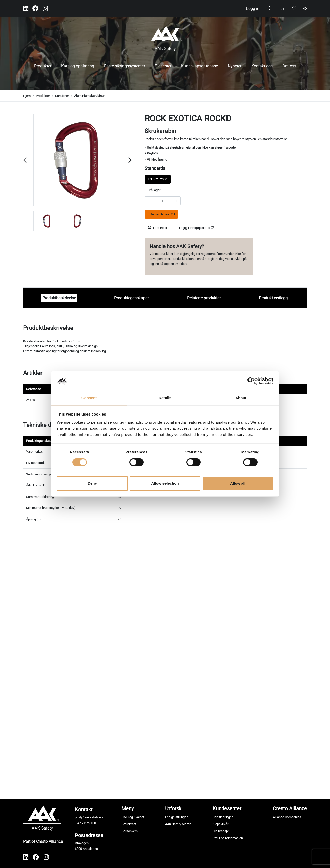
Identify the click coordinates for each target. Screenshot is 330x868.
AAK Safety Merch (178, 824)
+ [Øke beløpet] (176, 201)
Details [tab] (165, 398)
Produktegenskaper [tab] (131, 298)
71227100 (89, 823)
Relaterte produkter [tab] (204, 298)
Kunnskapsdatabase (200, 66)
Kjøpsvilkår (220, 824)
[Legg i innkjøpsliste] (197, 228)
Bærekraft (129, 824)
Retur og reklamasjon (228, 838)
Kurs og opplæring (78, 66)
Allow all (238, 483)
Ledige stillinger (176, 817)
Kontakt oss (262, 66)
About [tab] (241, 398)
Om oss (289, 66)
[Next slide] (130, 160)
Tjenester (163, 66)
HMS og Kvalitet (133, 817)
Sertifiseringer (223, 817)
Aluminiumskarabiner (89, 96)
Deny (92, 483)
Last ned (157, 228)
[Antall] (162, 201)
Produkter (43, 66)
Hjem (27, 96)
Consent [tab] (89, 398)
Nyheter (235, 66)
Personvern (130, 831)
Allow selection (165, 483)
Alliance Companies (287, 817)
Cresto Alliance (290, 808)
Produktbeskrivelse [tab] (59, 298)
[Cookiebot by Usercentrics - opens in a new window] (251, 381)
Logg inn (254, 8)
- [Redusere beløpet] (149, 201)
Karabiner (62, 96)
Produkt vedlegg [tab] (273, 298)
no (305, 8)
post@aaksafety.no (89, 817)
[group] (47, 221)
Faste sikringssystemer (125, 66)
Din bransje (221, 831)
